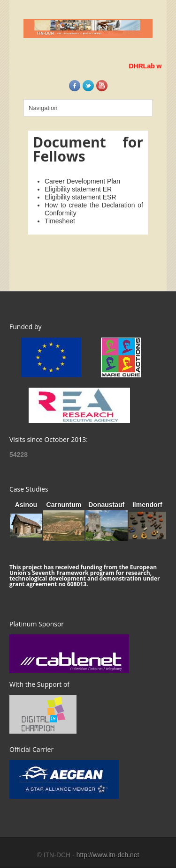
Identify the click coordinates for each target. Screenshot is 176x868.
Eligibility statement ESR (80, 197)
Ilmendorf (147, 505)
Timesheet (60, 221)
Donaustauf (106, 505)
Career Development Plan (82, 181)
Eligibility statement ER (78, 189)
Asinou (26, 505)
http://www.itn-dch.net (108, 855)
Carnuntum (64, 505)
